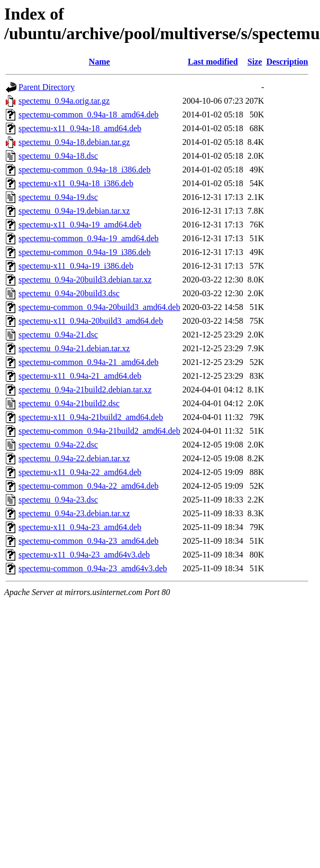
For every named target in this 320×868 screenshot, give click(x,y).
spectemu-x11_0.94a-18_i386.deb (76, 183)
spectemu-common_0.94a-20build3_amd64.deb (99, 307)
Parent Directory (47, 87)
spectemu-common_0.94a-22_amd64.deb (89, 486)
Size (255, 62)
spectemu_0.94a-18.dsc (58, 156)
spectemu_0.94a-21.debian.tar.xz (74, 348)
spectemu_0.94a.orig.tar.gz (64, 101)
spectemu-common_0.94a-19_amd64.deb (89, 238)
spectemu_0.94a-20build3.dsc (69, 293)
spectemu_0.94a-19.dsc (58, 197)
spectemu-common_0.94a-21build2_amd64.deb (99, 431)
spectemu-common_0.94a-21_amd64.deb (89, 362)
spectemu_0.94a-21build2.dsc (69, 403)
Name (99, 62)
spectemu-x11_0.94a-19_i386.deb (76, 266)
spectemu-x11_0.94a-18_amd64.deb (80, 128)
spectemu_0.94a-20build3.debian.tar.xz (85, 280)
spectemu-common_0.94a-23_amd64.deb (89, 541)
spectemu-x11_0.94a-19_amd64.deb (80, 225)
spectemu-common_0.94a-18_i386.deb (85, 170)
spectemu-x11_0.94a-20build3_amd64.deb (91, 321)
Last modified (213, 62)
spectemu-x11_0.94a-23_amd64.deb (80, 527)
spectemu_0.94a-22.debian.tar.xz (74, 458)
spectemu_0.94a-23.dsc (58, 500)
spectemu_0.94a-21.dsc (58, 335)
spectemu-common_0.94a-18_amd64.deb (89, 115)
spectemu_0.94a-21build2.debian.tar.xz (85, 390)
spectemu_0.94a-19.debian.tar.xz (74, 211)
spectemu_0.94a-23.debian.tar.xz (74, 513)
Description (287, 62)
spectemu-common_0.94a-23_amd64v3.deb (93, 568)
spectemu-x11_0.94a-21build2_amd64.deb (91, 417)
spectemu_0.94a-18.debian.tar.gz (74, 142)
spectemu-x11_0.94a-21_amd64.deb (80, 376)
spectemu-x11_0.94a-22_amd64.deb (80, 472)
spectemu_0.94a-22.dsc (58, 445)
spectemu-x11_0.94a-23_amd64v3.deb (84, 555)
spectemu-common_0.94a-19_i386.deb (85, 252)
